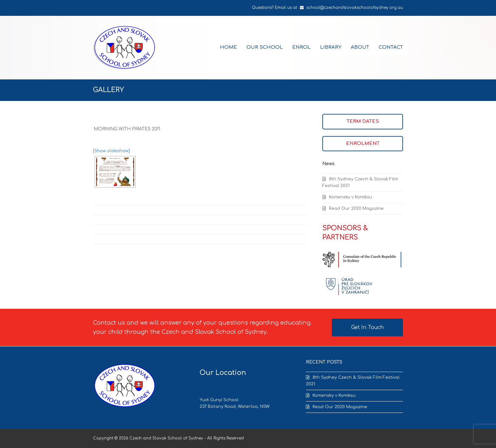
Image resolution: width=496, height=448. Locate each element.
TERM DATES (363, 121)
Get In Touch (367, 327)
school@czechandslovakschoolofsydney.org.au (355, 8)
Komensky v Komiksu (350, 197)
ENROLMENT (363, 143)
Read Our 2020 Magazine (356, 208)
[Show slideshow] (111, 151)
